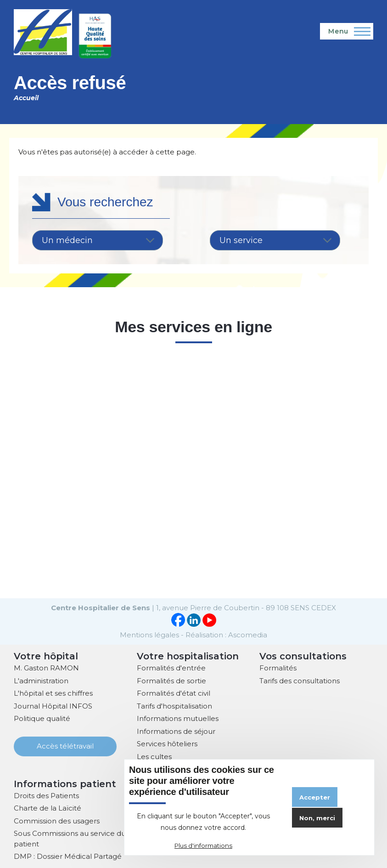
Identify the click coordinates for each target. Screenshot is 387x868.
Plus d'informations (203, 845)
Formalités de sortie (171, 680)
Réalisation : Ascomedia (226, 634)
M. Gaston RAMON (46, 667)
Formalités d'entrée (171, 667)
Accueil (26, 98)
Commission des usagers (57, 820)
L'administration (41, 680)
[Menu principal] (347, 31)
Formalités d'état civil (174, 692)
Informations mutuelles (178, 718)
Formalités (278, 667)
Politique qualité (42, 718)
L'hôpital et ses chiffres (53, 692)
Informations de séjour (176, 730)
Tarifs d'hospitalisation (174, 705)
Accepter (315, 797)
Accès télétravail (65, 745)
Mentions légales (149, 634)
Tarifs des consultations (300, 680)
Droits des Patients (46, 795)
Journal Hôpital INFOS (53, 705)
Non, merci (317, 818)
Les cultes (154, 756)
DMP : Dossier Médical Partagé (68, 855)
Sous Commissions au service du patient (70, 838)
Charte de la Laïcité (48, 807)
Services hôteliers (167, 743)
